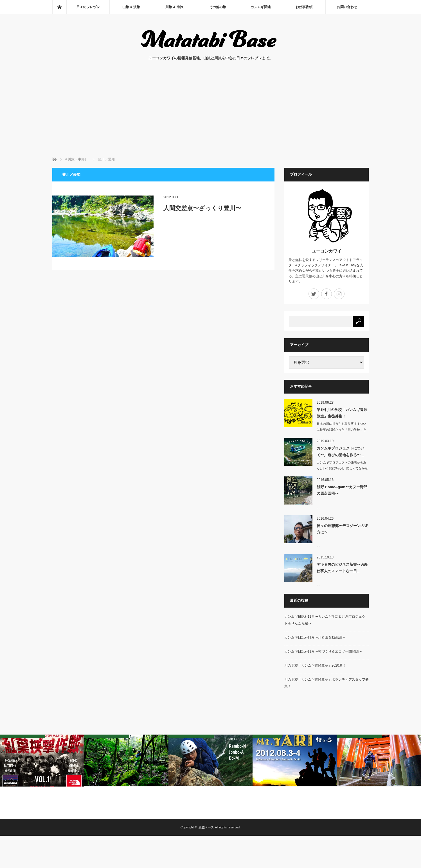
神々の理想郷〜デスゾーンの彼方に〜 (342, 529)
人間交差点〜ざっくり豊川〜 (202, 208)
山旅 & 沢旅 (131, 7)
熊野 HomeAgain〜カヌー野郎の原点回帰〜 (342, 490)
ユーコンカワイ (327, 251)
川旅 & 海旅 (174, 7)
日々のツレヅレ (88, 7)
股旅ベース (206, 827)
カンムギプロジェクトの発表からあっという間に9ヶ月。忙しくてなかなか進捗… (342, 468)
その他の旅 (218, 7)
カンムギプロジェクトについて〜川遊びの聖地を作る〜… (340, 451)
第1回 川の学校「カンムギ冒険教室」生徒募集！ (342, 413)
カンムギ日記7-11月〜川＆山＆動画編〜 (315, 637)
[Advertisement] (211, 115)
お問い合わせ (347, 7)
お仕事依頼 (304, 7)
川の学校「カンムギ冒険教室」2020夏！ (315, 665)
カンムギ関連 (261, 7)
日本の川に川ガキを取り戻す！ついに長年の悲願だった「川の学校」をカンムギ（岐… (341, 430)
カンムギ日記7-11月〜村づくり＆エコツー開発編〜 (323, 651)
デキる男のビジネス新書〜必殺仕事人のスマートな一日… (342, 568)
